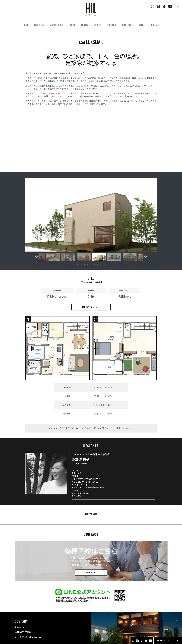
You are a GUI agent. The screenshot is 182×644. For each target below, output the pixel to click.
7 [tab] (98, 265)
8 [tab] (101, 265)
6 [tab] (94, 265)
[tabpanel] (99, 257)
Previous (36, 257)
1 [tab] (78, 265)
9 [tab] (104, 265)
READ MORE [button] (91, 573)
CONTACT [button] (163, 641)
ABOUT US (21, 627)
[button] (91, 215)
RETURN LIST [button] (91, 514)
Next (146, 257)
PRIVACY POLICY (24, 632)
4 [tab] (88, 265)
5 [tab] (91, 265)
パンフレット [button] (91, 307)
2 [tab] (81, 265)
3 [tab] (84, 265)
